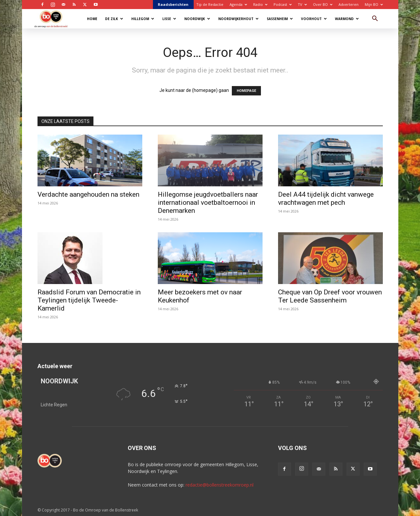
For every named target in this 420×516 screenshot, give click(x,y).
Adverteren (349, 4)
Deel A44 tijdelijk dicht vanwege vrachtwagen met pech (326, 198)
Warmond (347, 19)
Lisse (169, 19)
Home (92, 19)
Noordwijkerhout (238, 19)
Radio (260, 4)
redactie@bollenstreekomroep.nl (220, 485)
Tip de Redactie (210, 4)
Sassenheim (280, 19)
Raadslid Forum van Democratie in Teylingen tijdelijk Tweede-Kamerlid (89, 300)
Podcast (283, 4)
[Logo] (54, 19)
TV (302, 4)
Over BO (323, 4)
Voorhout (314, 19)
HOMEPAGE (246, 91)
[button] (375, 19)
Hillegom (143, 19)
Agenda (238, 4)
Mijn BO (374, 4)
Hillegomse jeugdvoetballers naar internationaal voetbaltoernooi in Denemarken (208, 203)
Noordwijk (197, 19)
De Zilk (114, 19)
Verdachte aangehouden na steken (88, 194)
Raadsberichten (173, 4)
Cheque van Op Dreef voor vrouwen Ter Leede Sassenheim (330, 296)
